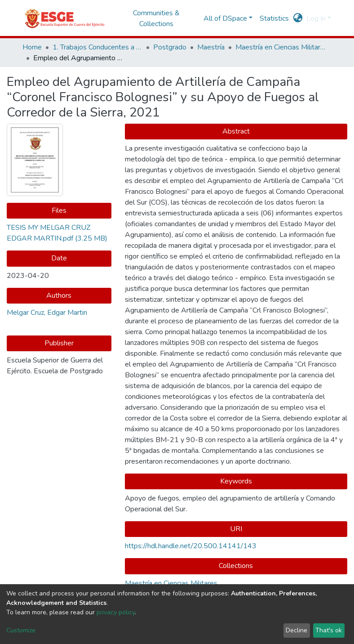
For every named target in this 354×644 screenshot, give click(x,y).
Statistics (274, 18)
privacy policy (116, 612)
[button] (298, 18)
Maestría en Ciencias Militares (280, 47)
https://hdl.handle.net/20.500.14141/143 (191, 546)
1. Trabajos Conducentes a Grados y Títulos (97, 47)
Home (32, 47)
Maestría (211, 47)
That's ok (329, 630)
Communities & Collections (156, 18)
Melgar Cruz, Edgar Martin (47, 313)
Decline (296, 630)
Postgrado (170, 47)
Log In (316, 18)
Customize (21, 630)
